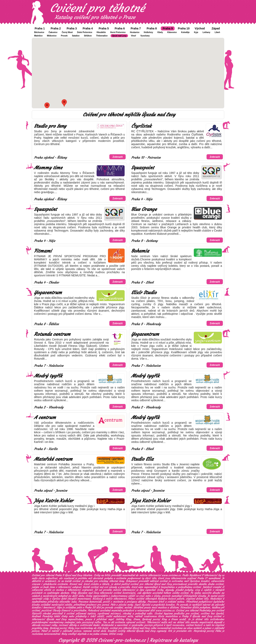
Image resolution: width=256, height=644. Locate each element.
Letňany (206, 32)
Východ (200, 28)
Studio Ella (142, 459)
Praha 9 (168, 28)
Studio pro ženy (50, 126)
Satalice (76, 36)
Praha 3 (72, 28)
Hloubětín (101, 32)
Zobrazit (117, 157)
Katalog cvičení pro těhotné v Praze (95, 17)
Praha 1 (40, 28)
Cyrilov (56, 599)
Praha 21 (202, 578)
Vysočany (145, 36)
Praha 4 (88, 28)
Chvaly (56, 610)
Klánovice (172, 32)
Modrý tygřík (48, 376)
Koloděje (185, 32)
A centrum (45, 417)
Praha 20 (90, 607)
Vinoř (133, 36)
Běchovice (39, 32)
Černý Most (67, 32)
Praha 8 (152, 28)
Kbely (160, 32)
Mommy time (48, 168)
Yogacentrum (48, 293)
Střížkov (88, 36)
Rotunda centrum (52, 334)
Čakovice (53, 32)
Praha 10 (184, 28)
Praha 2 (56, 28)
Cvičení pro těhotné (97, 8)
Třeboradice (102, 36)
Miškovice (52, 36)
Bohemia (140, 251)
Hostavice (135, 32)
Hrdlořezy (148, 32)
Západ (216, 28)
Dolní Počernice (85, 32)
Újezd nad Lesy (119, 36)
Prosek (64, 36)
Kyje (196, 32)
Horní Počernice (118, 32)
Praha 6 (120, 28)
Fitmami (43, 251)
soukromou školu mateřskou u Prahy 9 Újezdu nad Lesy (178, 616)
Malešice (38, 36)
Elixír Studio (144, 293)
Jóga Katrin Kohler (54, 501)
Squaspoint (143, 168)
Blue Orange (144, 209)
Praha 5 (104, 28)
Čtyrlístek (141, 126)
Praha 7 (136, 28)
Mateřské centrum (53, 459)
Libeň (217, 32)
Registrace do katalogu (174, 640)
